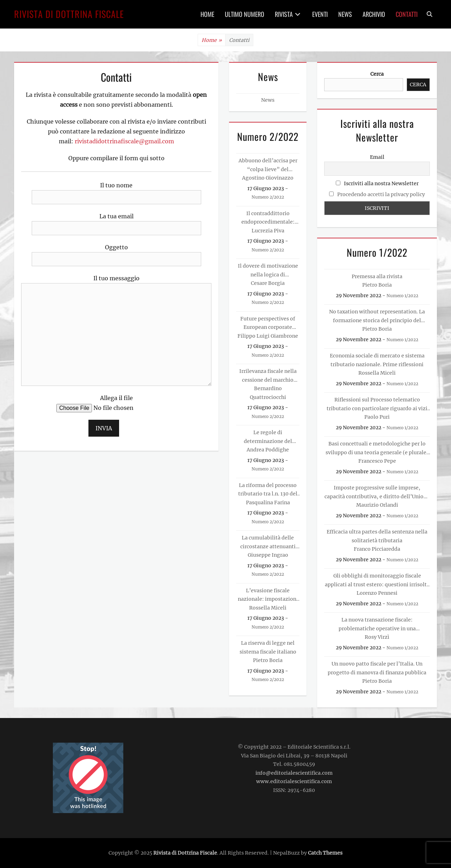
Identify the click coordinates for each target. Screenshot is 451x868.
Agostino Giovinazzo (268, 178)
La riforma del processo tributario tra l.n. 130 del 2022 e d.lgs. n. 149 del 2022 (268, 490)
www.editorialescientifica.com (294, 781)
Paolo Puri (377, 417)
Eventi (320, 14)
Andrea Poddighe (268, 450)
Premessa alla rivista (377, 276)
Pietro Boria (268, 660)
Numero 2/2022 (268, 197)
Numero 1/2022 (402, 296)
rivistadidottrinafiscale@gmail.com (124, 141)
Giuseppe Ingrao (268, 555)
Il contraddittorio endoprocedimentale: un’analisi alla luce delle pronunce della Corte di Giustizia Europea (268, 218)
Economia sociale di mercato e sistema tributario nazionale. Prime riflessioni (377, 360)
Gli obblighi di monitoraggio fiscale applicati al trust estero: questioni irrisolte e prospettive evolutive (377, 581)
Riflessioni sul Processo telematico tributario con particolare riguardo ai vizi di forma (377, 405)
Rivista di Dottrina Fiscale (69, 14)
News (345, 14)
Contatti (407, 14)
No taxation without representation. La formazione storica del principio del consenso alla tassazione (377, 317)
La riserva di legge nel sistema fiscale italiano (268, 647)
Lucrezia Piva (268, 231)
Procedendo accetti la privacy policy (381, 194)
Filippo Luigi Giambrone (268, 336)
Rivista (284, 14)
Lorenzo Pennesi (377, 593)
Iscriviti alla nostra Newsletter (377, 183)
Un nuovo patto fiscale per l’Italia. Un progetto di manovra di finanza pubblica (377, 668)
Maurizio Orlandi (377, 505)
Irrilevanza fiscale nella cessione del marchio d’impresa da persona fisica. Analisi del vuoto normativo (268, 376)
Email (377, 157)
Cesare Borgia (268, 283)
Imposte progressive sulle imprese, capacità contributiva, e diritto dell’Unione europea (377, 493)
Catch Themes (325, 853)
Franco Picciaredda (377, 549)
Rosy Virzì (377, 637)
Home (207, 14)
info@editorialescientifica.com (294, 773)
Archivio (374, 14)
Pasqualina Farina (268, 502)
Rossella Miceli (268, 608)
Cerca (377, 74)
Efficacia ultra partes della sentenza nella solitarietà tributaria (377, 536)
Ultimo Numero (245, 14)
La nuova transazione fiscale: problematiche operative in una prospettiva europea (377, 625)
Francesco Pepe (377, 461)
